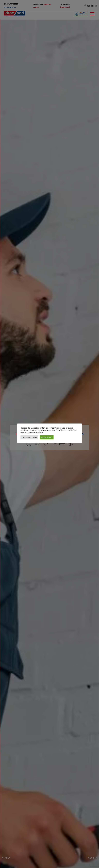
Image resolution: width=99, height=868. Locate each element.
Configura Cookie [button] (29, 437)
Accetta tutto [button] (47, 437)
